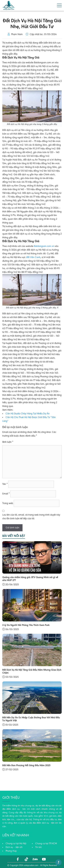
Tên (5, 484)
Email (6, 494)
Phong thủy (11, 851)
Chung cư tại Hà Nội (16, 844)
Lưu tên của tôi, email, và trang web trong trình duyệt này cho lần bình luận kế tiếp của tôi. (31, 517)
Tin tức (39, 847)
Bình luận (8, 442)
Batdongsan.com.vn (44, 246)
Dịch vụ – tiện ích (14, 847)
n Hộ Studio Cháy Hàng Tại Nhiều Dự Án (29, 414)
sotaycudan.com (31, 866)
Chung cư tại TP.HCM (46, 844)
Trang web (8, 503)
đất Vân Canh (33, 257)
